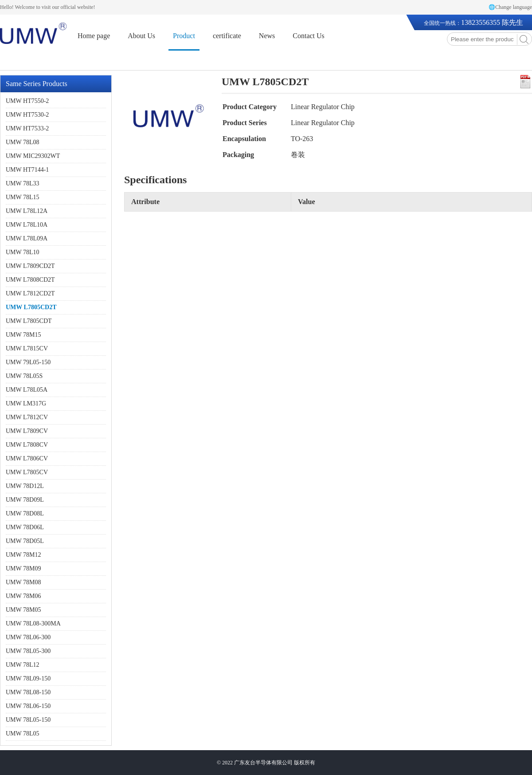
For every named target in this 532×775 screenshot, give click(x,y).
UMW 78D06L (25, 527)
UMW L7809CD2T (30, 266)
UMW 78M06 (23, 596)
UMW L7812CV (27, 417)
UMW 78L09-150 (28, 679)
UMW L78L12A (27, 211)
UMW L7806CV (27, 458)
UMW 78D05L (25, 541)
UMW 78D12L (25, 486)
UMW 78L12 (23, 665)
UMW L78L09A (27, 238)
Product (184, 36)
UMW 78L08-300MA (33, 624)
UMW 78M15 (23, 335)
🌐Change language (510, 7)
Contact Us (309, 36)
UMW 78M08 (23, 582)
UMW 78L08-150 (28, 692)
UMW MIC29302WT (33, 156)
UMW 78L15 (23, 197)
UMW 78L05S (24, 376)
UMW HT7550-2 (27, 101)
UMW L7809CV (27, 431)
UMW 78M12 (23, 555)
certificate (227, 36)
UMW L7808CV (27, 445)
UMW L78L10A (27, 225)
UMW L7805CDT (29, 321)
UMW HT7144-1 (27, 170)
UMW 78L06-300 (28, 637)
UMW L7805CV (27, 472)
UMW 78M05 (23, 610)
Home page (94, 36)
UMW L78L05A (27, 390)
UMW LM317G (26, 403)
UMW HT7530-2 (27, 115)
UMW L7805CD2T (31, 307)
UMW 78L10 (23, 252)
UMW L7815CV (27, 348)
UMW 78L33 (23, 183)
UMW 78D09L (25, 500)
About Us (141, 36)
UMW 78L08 (23, 142)
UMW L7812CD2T (30, 293)
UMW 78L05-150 (28, 720)
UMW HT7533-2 (27, 128)
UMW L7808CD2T (30, 280)
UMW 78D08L (25, 513)
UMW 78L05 (23, 734)
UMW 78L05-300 (28, 651)
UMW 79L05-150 (28, 362)
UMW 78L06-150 (28, 706)
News (267, 36)
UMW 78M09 (23, 568)
